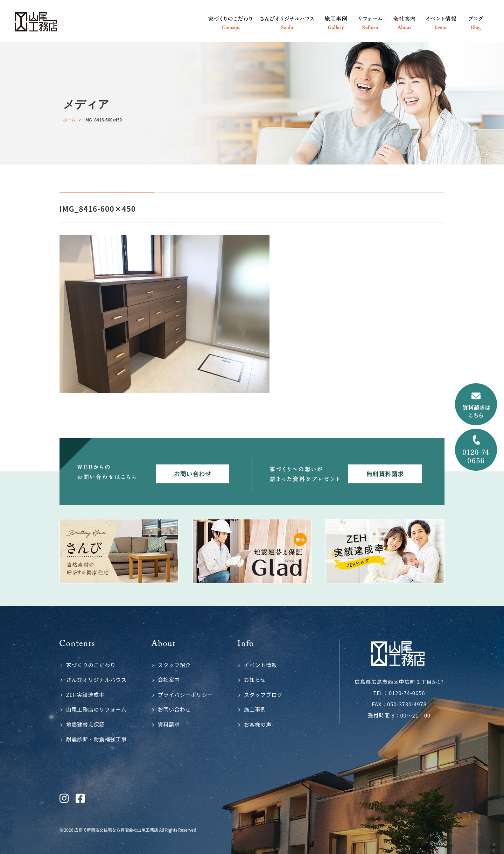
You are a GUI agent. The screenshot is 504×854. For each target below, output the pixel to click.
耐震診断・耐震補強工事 (96, 739)
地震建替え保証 (85, 724)
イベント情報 (261, 665)
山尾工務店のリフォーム (96, 709)
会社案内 (169, 680)
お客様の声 (258, 724)
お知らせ (255, 680)
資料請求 (169, 724)
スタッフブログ (263, 695)
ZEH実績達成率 (85, 695)
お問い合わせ (174, 709)
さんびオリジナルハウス (96, 680)
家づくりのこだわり (91, 665)
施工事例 (255, 709)
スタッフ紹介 (174, 665)
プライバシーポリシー (185, 695)
